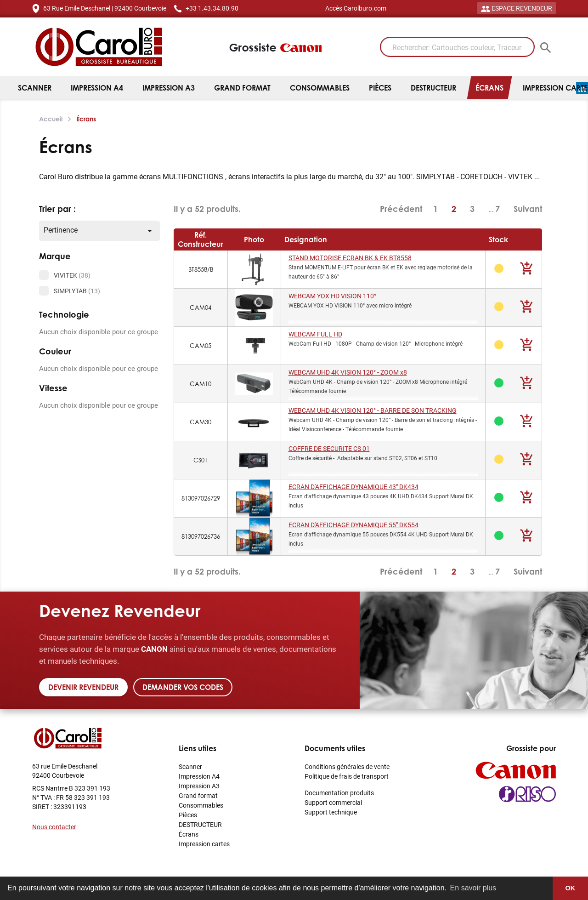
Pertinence (99, 231)
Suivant (528, 209)
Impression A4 (97, 88)
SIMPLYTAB (77, 291)
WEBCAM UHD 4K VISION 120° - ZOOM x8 (348, 372)
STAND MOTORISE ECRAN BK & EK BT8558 (350, 258)
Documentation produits (339, 793)
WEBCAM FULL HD (315, 334)
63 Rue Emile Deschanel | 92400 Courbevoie (105, 8)
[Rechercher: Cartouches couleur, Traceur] (457, 47)
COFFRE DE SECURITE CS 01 (329, 448)
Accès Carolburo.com (356, 8)
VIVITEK (72, 275)
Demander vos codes (183, 687)
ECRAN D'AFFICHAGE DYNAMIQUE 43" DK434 (353, 487)
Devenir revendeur (83, 687)
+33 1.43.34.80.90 (212, 8)
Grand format (242, 88)
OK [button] (571, 888)
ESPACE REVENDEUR (517, 8)
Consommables (320, 88)
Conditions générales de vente (347, 766)
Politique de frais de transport (347, 776)
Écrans (489, 88)
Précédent (401, 209)
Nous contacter (54, 827)
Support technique (331, 812)
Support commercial (333, 802)
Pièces (380, 88)
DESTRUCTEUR (433, 88)
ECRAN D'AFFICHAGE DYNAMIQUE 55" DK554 (353, 525)
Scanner (35, 88)
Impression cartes (204, 844)
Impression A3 (169, 88)
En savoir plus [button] (473, 888)
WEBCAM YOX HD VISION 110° (332, 296)
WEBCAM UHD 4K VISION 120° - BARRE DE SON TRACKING (373, 410)
